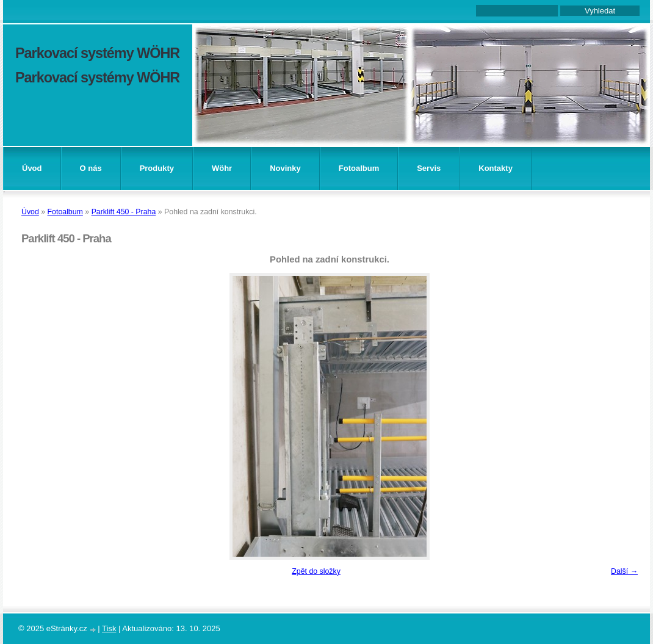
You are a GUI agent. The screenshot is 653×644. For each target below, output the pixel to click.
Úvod (32, 168)
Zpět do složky (316, 571)
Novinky (285, 168)
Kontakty (496, 168)
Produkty (157, 168)
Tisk (109, 628)
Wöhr (222, 168)
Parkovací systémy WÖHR (97, 53)
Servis (429, 168)
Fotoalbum (359, 168)
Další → (624, 571)
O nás (91, 168)
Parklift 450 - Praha (124, 212)
